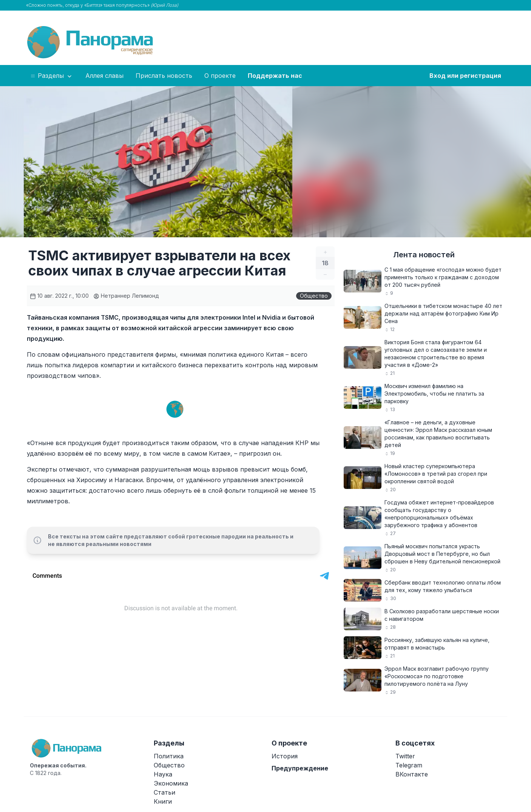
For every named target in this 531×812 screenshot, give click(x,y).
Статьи (164, 792)
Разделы (52, 76)
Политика (169, 756)
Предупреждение (300, 768)
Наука (163, 774)
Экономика (171, 783)
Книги (163, 801)
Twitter (405, 756)
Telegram (409, 765)
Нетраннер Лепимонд (126, 296)
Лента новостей (424, 255)
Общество (314, 296)
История (285, 756)
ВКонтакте (412, 774)
